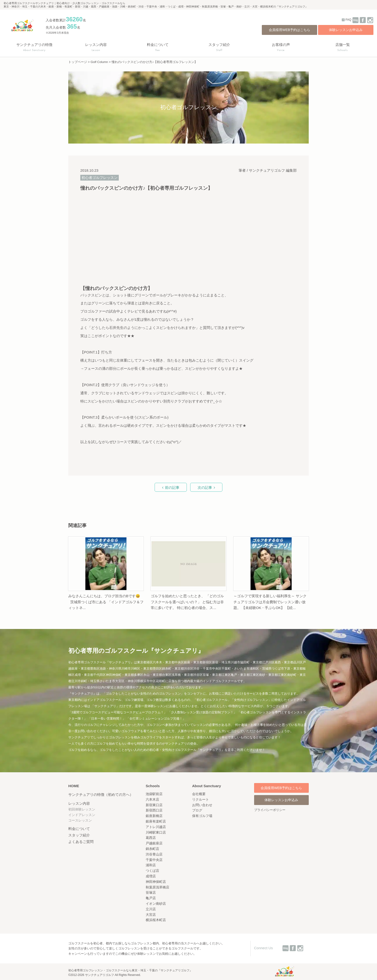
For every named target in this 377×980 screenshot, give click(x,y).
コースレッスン (80, 820)
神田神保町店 (156, 882)
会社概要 (199, 794)
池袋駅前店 (154, 794)
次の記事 (205, 487)
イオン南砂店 (156, 904)
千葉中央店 (154, 860)
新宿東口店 (154, 805)
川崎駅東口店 (156, 832)
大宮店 (151, 915)
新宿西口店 (154, 810)
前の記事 (172, 487)
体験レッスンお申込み (346, 30)
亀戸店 (151, 898)
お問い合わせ (202, 805)
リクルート (201, 799)
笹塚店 (151, 892)
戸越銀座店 (154, 843)
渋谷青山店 (154, 854)
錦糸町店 (152, 849)
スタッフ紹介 (79, 835)
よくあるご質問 (81, 842)
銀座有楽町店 (156, 821)
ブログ (197, 810)
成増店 (151, 876)
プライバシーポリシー (270, 810)
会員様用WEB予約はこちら (289, 30)
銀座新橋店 (154, 816)
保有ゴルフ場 (202, 816)
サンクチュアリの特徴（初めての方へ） (101, 795)
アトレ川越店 (156, 827)
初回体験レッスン (82, 809)
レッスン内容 (79, 803)
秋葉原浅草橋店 (157, 887)
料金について (79, 829)
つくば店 (152, 871)
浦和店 (151, 865)
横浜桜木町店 (156, 920)
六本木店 (152, 799)
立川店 (151, 909)
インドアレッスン (82, 815)
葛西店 (151, 838)
